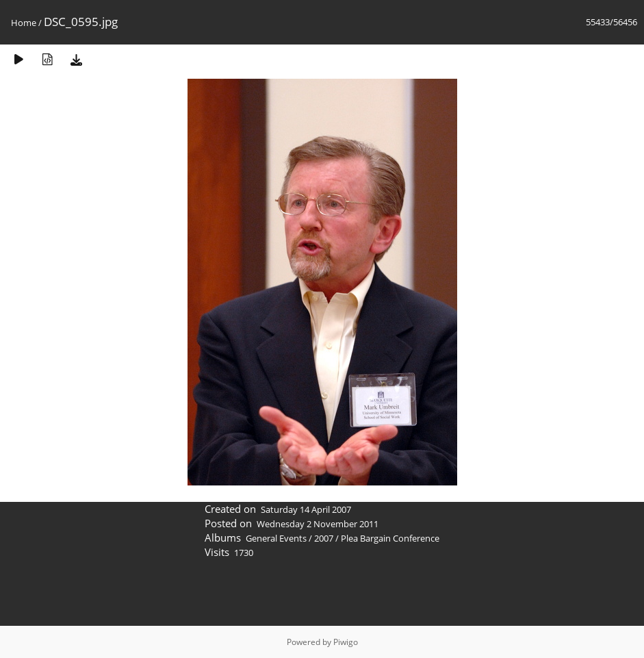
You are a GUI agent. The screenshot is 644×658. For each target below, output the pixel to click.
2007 (324, 538)
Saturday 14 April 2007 (306, 509)
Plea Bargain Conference (390, 538)
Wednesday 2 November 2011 (318, 524)
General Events (276, 538)
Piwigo (346, 642)
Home (24, 23)
